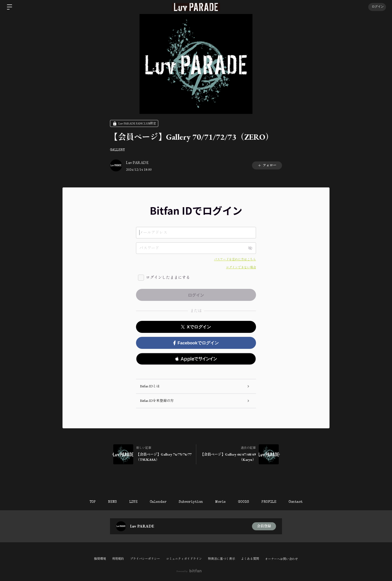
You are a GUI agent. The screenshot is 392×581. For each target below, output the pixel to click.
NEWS (112, 502)
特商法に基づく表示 (221, 559)
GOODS (244, 502)
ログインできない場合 (241, 267)
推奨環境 (100, 559)
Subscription (191, 502)
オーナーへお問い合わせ (281, 559)
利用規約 (118, 559)
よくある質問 (250, 559)
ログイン (377, 7)
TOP (92, 502)
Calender (158, 502)
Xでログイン (196, 327)
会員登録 (264, 526)
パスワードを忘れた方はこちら (235, 259)
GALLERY (117, 150)
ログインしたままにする (168, 278)
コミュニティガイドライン (184, 559)
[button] (196, 359)
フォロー (267, 165)
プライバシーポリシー (145, 559)
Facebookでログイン (196, 343)
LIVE (133, 502)
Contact (296, 502)
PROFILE (269, 502)
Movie (221, 502)
